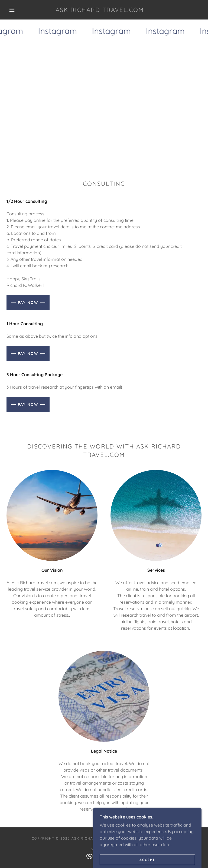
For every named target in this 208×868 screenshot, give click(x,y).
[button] (12, 10)
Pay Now (28, 303)
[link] (100, 10)
